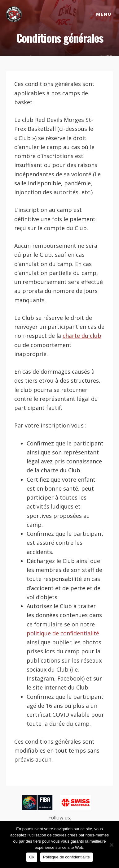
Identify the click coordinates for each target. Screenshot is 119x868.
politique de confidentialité (63, 633)
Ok (32, 857)
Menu (104, 14)
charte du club (82, 336)
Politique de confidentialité (66, 857)
